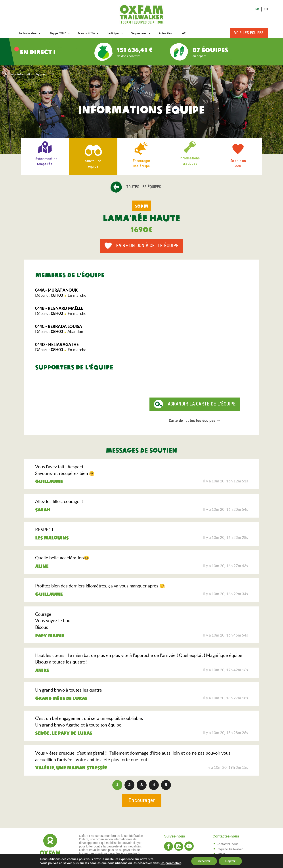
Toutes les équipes (144, 187)
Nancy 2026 (89, 33)
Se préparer (141, 33)
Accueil (9, 74)
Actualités (165, 33)
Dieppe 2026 (60, 33)
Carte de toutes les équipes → (195, 421)
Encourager (142, 801)
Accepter (204, 861)
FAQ (183, 33)
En (266, 9)
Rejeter (230, 861)
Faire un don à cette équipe (147, 246)
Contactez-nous (227, 844)
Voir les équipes (249, 33)
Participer (115, 33)
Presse (221, 854)
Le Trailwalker (30, 33)
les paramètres (171, 863)
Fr (257, 9)
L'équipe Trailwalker (230, 849)
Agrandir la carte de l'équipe (202, 404)
